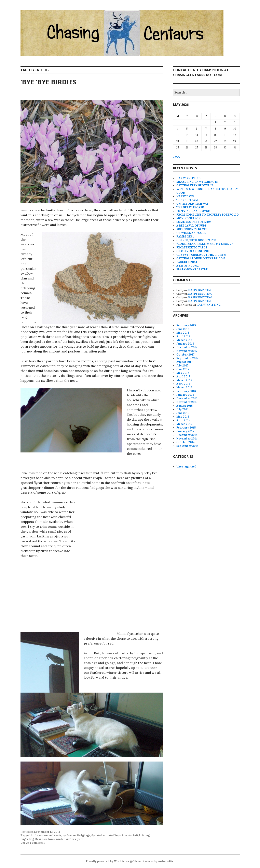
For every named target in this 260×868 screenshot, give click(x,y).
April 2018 (183, 336)
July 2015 (182, 409)
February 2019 (186, 325)
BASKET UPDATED (189, 262)
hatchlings (114, 835)
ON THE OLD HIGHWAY (192, 204)
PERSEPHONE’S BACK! (191, 229)
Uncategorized (186, 467)
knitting (144, 835)
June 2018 (183, 329)
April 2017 (183, 377)
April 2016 (183, 384)
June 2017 (183, 369)
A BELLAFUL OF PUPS (191, 226)
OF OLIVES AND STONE (193, 251)
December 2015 (187, 398)
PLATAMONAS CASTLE (192, 269)
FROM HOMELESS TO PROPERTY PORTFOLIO (208, 215)
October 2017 (185, 355)
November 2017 (187, 351)
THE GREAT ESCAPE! (190, 207)
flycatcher (98, 835)
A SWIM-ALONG (188, 266)
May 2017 (183, 373)
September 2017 (187, 358)
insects (127, 835)
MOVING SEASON (188, 218)
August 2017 (184, 362)
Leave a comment (33, 843)
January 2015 (185, 431)
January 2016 (185, 395)
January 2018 (185, 344)
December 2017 (187, 347)
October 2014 (186, 442)
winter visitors (66, 839)
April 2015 (183, 420)
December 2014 (187, 435)
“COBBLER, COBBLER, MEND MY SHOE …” (205, 244)
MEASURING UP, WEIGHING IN (197, 182)
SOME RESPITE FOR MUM (194, 222)
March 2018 (184, 340)
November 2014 (187, 439)
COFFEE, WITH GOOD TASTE (196, 240)
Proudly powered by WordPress (107, 861)
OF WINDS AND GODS (191, 233)
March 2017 (184, 380)
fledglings (84, 835)
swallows (48, 839)
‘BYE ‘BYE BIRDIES (48, 82)
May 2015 (183, 417)
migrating (27, 839)
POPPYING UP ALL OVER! (193, 211)
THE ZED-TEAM (187, 200)
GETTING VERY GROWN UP (195, 185)
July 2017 (182, 366)
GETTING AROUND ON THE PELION (201, 258)
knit (135, 835)
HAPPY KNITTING (188, 178)
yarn (80, 839)
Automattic (166, 861)
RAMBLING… (185, 237)
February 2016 (186, 391)
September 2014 (187, 446)
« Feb (177, 157)
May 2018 (183, 333)
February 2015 (186, 428)
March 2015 (184, 424)
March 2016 (184, 387)
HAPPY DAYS (185, 196)
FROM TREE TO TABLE (192, 248)
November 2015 (187, 402)
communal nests (50, 835)
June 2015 (183, 413)
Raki (38, 839)
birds (34, 835)
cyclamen (69, 835)
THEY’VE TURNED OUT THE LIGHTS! (201, 255)
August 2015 (184, 406)
